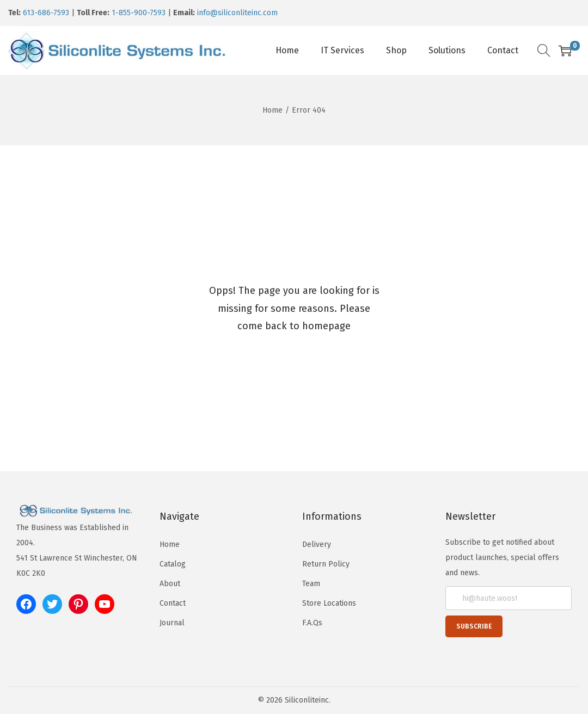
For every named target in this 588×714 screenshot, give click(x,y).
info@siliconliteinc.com (237, 13)
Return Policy (326, 564)
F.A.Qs (312, 623)
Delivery (317, 544)
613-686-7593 (46, 13)
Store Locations (329, 603)
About (170, 584)
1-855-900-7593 (139, 13)
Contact (173, 603)
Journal (172, 623)
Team (311, 584)
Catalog (173, 564)
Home (272, 110)
